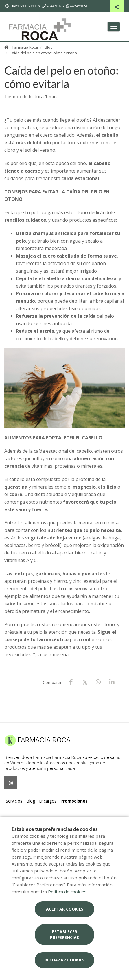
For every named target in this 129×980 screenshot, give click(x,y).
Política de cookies (67, 892)
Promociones (74, 801)
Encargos (48, 801)
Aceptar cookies (65, 909)
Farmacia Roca (25, 47)
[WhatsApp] (98, 682)
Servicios (14, 801)
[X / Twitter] (85, 682)
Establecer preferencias (64, 934)
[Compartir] (117, 7)
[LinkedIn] (112, 682)
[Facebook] (71, 682)
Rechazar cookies (64, 960)
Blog (49, 47)
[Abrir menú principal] (114, 27)
